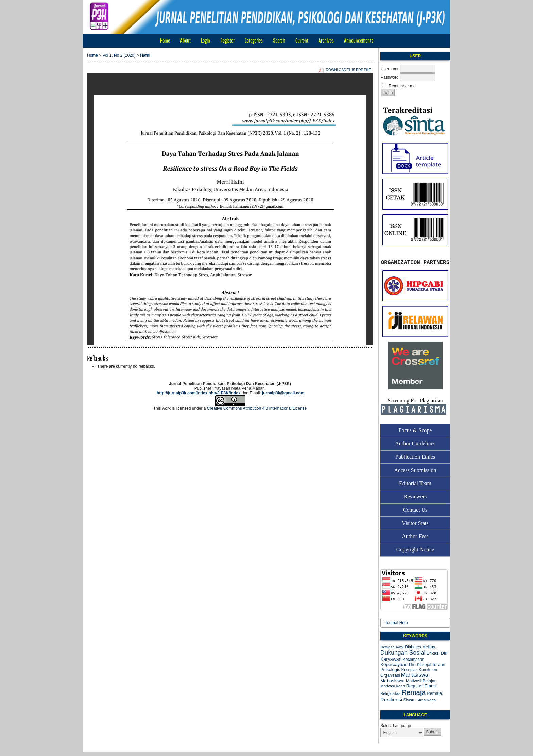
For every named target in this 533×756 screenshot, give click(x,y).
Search (279, 41)
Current (302, 41)
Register (227, 41)
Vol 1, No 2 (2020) (119, 55)
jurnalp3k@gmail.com (283, 393)
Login (205, 41)
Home (165, 41)
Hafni (145, 55)
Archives (326, 41)
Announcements (359, 41)
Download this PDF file (349, 70)
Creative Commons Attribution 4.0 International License (257, 408)
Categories (254, 41)
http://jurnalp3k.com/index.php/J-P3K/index (199, 393)
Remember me (402, 86)
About (185, 41)
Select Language (396, 726)
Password (390, 77)
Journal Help (396, 623)
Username (390, 69)
